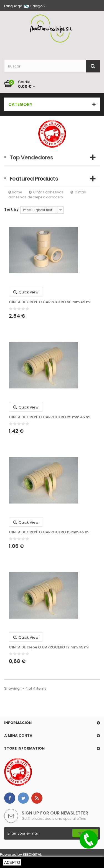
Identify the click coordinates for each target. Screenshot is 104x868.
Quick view (26, 292)
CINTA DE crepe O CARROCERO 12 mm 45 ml (49, 647)
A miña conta (18, 736)
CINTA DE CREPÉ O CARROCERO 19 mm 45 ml (49, 532)
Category (20, 104)
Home (15, 192)
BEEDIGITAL (32, 854)
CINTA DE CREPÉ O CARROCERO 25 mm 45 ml (50, 417)
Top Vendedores (31, 157)
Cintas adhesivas (48, 192)
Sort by (11, 209)
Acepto (12, 862)
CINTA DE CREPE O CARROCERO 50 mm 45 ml (50, 302)
